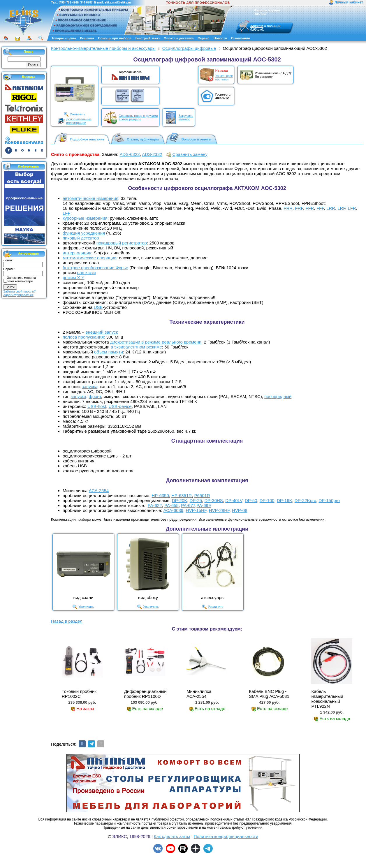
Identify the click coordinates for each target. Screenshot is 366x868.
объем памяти (109, 352)
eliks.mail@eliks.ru (118, 2)
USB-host (97, 406)
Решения (87, 38)
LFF (67, 213)
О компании (241, 38)
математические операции (90, 258)
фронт (95, 396)
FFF (320, 208)
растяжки (86, 273)
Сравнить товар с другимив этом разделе (138, 117)
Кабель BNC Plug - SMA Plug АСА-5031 (269, 694)
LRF (341, 208)
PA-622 (155, 505)
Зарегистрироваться (18, 295)
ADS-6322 (130, 154)
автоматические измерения (90, 198)
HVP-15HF (196, 510)
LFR (352, 208)
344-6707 (86, 2)
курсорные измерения (85, 218)
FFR (310, 208)
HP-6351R (182, 495)
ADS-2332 (152, 154)
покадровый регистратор (122, 243)
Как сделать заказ (172, 836)
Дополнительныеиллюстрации (79, 121)
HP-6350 (160, 495)
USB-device (120, 406)
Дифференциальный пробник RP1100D (145, 694)
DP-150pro (329, 500)
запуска (90, 387)
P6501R (202, 495)
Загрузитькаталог (186, 117)
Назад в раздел (67, 621)
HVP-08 (240, 510)
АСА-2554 (99, 491)
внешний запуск (102, 332)
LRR (331, 208)
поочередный (278, 396)
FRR (288, 208)
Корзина (257, 26)
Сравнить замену (190, 154)
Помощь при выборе (115, 38)
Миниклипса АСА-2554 (199, 694)
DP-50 (251, 500)
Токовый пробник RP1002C (79, 694)
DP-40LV (234, 500)
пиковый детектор (81, 238)
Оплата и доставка (179, 38)
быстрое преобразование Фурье (95, 268)
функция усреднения (84, 233)
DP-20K (180, 500)
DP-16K (285, 500)
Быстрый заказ (148, 38)
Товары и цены (64, 38)
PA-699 (204, 505)
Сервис (203, 38)
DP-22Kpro (305, 500)
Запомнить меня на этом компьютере (21, 279)
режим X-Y (73, 278)
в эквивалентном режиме (136, 347)
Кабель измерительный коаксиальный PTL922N (327, 699)
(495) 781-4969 (68, 2)
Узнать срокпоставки (224, 78)
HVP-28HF (219, 510)
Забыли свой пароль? (19, 291)
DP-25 (196, 500)
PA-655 (171, 505)
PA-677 (188, 505)
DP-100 (267, 500)
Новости (220, 38)
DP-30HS (213, 500)
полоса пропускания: (84, 337)
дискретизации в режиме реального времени (156, 342)
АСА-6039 (174, 510)
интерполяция (77, 253)
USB (98, 307)
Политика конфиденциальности (226, 836)
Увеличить (77, 114)
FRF (299, 208)
